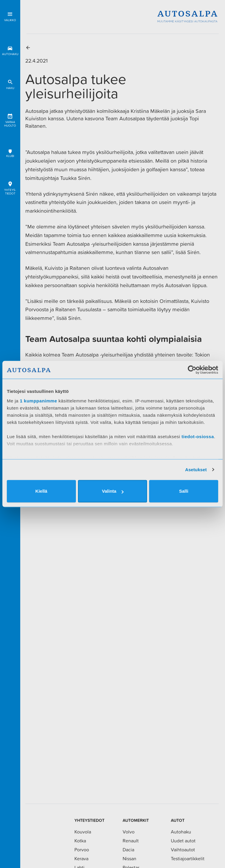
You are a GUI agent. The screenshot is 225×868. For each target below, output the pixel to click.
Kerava (81, 858)
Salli (184, 491)
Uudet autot (183, 841)
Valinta (113, 491)
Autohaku (10, 50)
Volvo (129, 832)
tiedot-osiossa (198, 437)
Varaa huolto (10, 119)
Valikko (10, 16)
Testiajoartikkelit (188, 858)
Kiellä (41, 491)
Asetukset (196, 470)
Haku (10, 84)
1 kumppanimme (39, 401)
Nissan (129, 858)
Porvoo (82, 850)
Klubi (10, 153)
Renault (131, 841)
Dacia (128, 850)
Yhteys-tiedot (10, 187)
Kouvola (83, 832)
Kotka (80, 841)
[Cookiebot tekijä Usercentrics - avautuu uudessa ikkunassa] (192, 370)
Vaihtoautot (183, 850)
